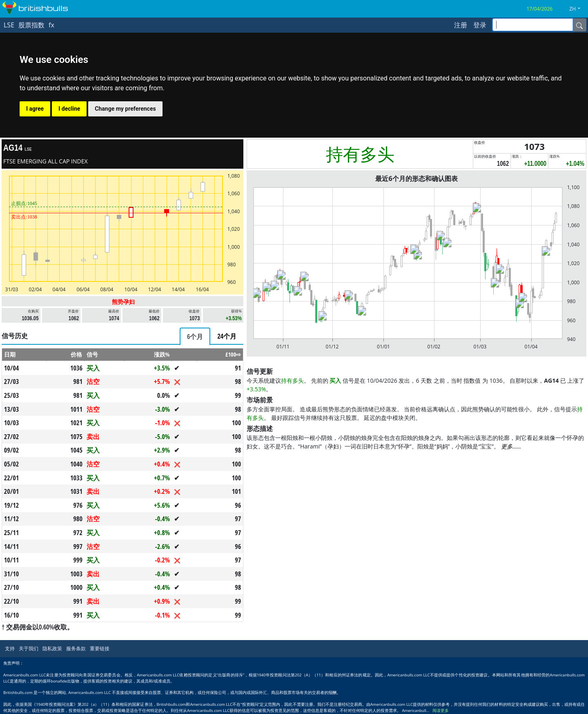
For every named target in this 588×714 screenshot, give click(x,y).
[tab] (195, 336)
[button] (578, 9)
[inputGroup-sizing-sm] (533, 25)
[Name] (579, 25)
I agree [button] (35, 109)
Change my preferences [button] (125, 109)
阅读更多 (441, 711)
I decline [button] (69, 109)
